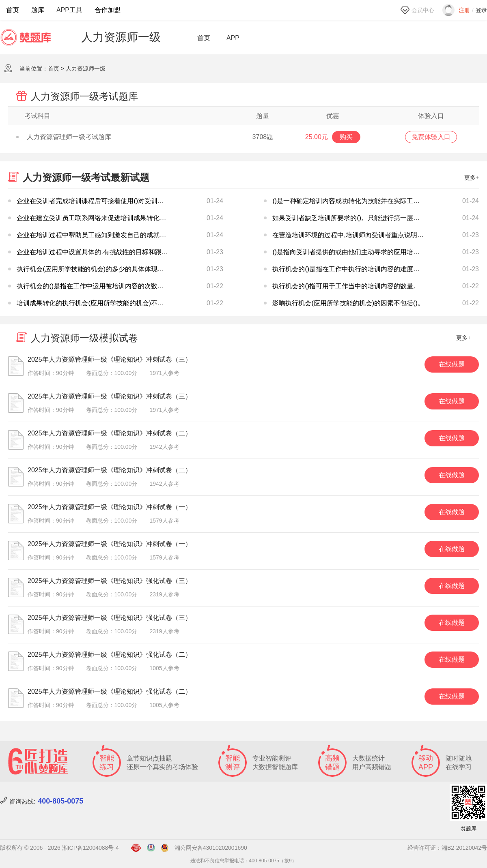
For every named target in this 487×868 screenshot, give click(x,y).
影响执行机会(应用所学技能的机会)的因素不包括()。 (348, 303)
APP (233, 38)
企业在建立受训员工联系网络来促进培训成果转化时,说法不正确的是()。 (120, 218)
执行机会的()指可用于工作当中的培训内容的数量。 (346, 286)
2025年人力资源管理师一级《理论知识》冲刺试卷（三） (110, 359)
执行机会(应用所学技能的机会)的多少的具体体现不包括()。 (102, 269)
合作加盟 (108, 10)
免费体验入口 (431, 137)
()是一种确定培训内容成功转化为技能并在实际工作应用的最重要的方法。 (378, 201)
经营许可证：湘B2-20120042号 (447, 848)
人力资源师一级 (86, 69)
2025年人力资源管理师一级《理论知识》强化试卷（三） (110, 581)
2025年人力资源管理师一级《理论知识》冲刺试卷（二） (110, 433)
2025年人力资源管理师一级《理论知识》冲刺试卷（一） (110, 507)
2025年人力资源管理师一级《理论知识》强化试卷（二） (110, 655)
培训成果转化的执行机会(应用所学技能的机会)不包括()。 (99, 303)
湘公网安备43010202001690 (211, 848)
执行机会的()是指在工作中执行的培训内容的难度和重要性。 (359, 269)
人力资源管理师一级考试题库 (64, 137)
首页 (13, 10)
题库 (38, 10)
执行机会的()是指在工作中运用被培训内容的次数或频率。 (100, 286)
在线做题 (452, 364)
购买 (346, 137)
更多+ (472, 178)
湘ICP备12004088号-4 (91, 848)
